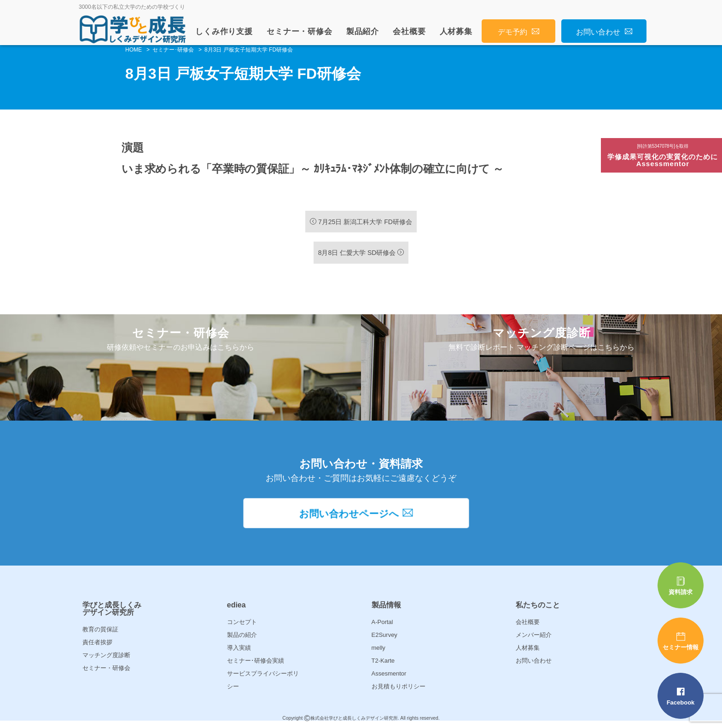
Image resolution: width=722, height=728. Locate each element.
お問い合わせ (604, 32)
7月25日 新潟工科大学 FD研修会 (361, 222)
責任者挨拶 (97, 647)
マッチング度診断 (106, 660)
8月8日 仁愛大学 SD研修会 (361, 253)
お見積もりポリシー (399, 691)
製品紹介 (363, 32)
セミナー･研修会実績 (256, 666)
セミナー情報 (681, 641)
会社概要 (409, 32)
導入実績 (239, 653)
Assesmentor (389, 679)
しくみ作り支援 (224, 32)
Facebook (681, 696)
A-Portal (382, 627)
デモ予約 (518, 32)
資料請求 (681, 586)
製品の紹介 (242, 640)
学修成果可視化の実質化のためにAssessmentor (663, 156)
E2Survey (384, 640)
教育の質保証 (100, 634)
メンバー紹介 (534, 640)
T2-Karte (383, 666)
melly (378, 653)
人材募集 (456, 32)
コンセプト (242, 627)
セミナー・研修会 (300, 32)
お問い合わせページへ (361, 519)
